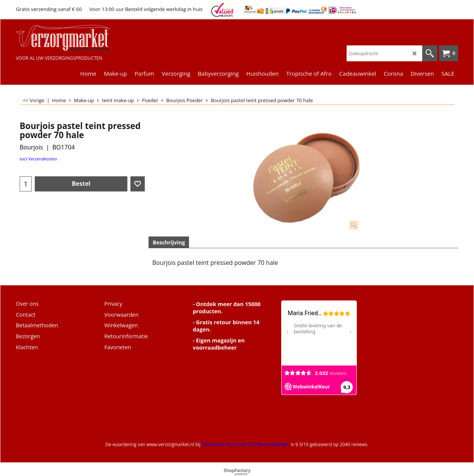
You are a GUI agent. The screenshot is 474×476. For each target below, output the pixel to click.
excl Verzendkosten (38, 159)
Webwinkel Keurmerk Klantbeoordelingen (246, 444)
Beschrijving (169, 242)
